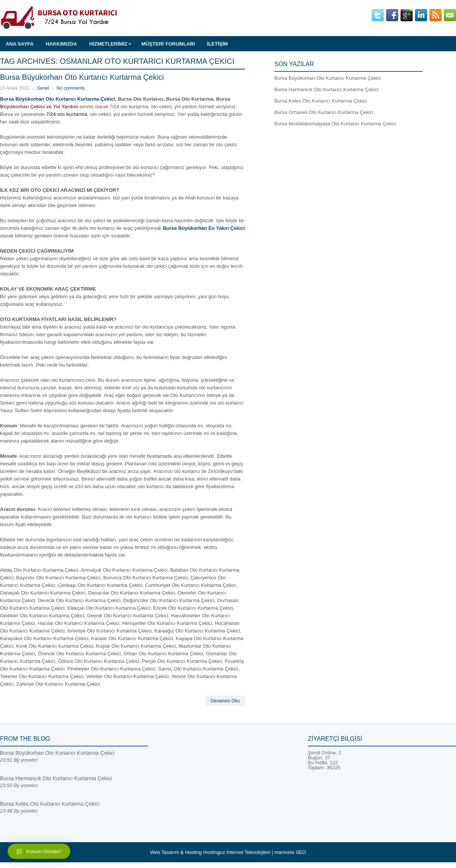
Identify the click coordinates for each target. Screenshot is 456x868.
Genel (43, 88)
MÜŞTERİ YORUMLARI (168, 44)
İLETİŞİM (218, 44)
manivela (284, 852)
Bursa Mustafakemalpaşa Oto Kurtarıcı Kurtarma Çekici (335, 124)
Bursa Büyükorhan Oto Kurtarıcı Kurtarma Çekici (82, 77)
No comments (71, 88)
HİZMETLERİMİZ (112, 41)
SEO (301, 852)
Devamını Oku (225, 701)
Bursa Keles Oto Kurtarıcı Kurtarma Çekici (321, 101)
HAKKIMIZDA (61, 44)
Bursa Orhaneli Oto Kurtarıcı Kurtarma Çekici (324, 112)
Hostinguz (214, 852)
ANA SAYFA (20, 44)
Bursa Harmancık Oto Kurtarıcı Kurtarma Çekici (326, 89)
